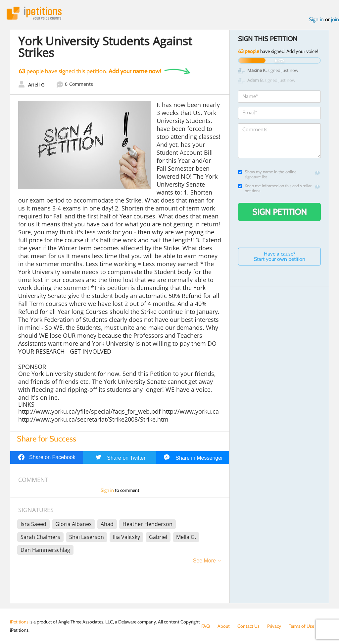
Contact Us (248, 626)
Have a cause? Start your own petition (280, 256)
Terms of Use (301, 626)
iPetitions (34, 13)
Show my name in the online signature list (267, 174)
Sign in (316, 19)
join (335, 19)
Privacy (274, 626)
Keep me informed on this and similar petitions (275, 188)
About (224, 626)
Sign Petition (280, 212)
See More (204, 561)
